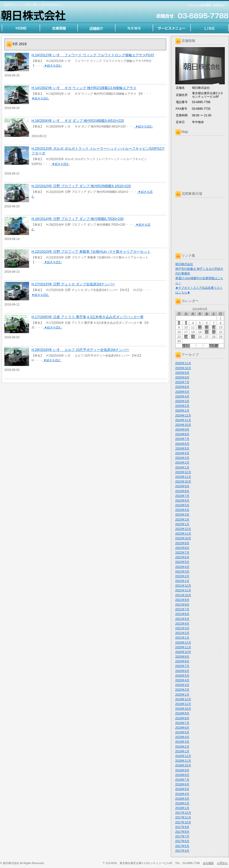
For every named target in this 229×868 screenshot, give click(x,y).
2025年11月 (183, 363)
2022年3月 (182, 572)
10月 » (214, 346)
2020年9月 (182, 657)
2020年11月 (183, 647)
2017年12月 (183, 813)
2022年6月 (182, 557)
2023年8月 (182, 491)
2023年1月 (182, 524)
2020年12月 (183, 643)
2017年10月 (183, 822)
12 (200, 327)
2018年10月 (183, 765)
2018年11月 (183, 761)
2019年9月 (182, 713)
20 (207, 332)
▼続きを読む (53, 66)
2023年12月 (183, 472)
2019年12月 (183, 699)
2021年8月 (182, 605)
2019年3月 (182, 742)
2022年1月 (182, 581)
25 (193, 337)
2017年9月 (182, 827)
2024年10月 (183, 425)
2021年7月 (182, 609)
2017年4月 (182, 851)
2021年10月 (183, 595)
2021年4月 (182, 624)
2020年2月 (182, 690)
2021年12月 (183, 586)
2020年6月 (182, 671)
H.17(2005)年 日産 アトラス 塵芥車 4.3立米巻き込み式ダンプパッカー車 (88, 317)
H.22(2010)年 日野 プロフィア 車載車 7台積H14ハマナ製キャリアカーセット (91, 252)
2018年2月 (182, 803)
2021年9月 (182, 600)
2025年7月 (182, 382)
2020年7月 (182, 666)
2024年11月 (183, 420)
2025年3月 (182, 401)
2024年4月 (182, 453)
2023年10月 (183, 482)
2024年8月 (182, 434)
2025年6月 (182, 387)
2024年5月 (182, 449)
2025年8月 (182, 378)
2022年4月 (182, 567)
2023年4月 (182, 510)
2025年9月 (182, 373)
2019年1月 (182, 751)
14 (214, 327)
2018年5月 (182, 789)
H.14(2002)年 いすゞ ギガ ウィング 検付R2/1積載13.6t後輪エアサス (84, 88)
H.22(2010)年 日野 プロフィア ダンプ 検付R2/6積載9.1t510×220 (81, 186)
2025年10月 (183, 368)
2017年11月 (183, 817)
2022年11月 (183, 534)
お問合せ (219, 5)
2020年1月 (182, 695)
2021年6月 (182, 614)
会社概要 (206, 5)
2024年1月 (182, 468)
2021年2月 (182, 633)
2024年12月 (183, 416)
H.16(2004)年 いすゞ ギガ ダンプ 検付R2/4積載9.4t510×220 (78, 121)
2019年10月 (183, 709)
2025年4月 (182, 397)
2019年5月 (182, 732)
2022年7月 (182, 553)
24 (186, 337)
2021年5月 (182, 619)
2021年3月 (182, 628)
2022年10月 (183, 538)
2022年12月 (183, 529)
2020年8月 (182, 661)
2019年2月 (182, 747)
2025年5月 (182, 392)
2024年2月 (182, 463)
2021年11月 (183, 590)
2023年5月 (182, 505)
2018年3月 (182, 799)
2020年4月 (182, 680)
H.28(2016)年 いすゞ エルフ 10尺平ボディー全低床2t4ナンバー (80, 350)
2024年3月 (182, 458)
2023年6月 (182, 501)
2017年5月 (182, 846)
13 (207, 327)
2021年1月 (182, 638)
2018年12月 (183, 756)
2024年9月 (182, 430)
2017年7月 (182, 836)
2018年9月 (182, 770)
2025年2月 (182, 406)
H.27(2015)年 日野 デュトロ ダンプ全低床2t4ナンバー (73, 284)
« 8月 (186, 346)
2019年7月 (182, 723)
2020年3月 (182, 685)
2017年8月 (182, 832)
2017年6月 (182, 841)
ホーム (194, 5)
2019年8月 (182, 718)
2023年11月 (183, 477)
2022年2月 (182, 576)
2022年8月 (182, 548)
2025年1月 (182, 411)
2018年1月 (182, 808)
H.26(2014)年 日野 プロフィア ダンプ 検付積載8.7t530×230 (78, 219)
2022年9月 (182, 543)
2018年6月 (182, 784)
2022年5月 (182, 562)
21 (214, 332)
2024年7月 (182, 439)
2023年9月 (182, 486)
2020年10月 (183, 652)
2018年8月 (182, 775)
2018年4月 (182, 794)
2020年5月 (182, 676)
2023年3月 (182, 515)
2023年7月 (182, 496)
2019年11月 (183, 704)
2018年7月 (182, 780)
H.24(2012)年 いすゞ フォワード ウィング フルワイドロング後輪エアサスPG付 (93, 55)
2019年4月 (182, 737)
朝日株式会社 (184, 264)
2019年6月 (182, 728)
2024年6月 (182, 444)
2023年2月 (182, 520)
